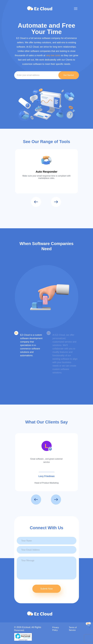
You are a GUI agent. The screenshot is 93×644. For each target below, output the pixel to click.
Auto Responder (46, 172)
